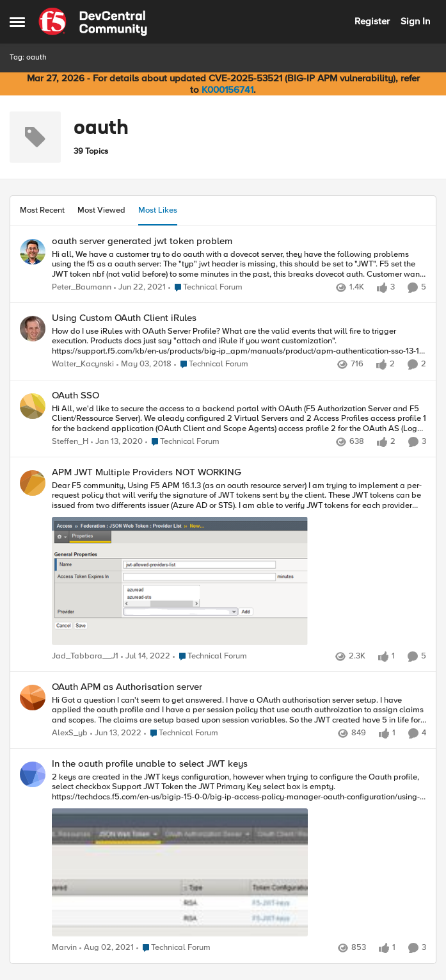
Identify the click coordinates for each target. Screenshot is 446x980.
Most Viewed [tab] (101, 210)
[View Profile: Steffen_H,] (33, 406)
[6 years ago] (117, 442)
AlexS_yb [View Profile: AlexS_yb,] (70, 734)
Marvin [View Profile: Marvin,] (64, 948)
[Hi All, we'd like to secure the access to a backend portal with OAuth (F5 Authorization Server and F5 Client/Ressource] (239, 419)
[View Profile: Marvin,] (33, 774)
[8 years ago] (144, 365)
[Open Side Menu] (17, 22)
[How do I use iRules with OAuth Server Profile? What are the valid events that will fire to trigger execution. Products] (239, 342)
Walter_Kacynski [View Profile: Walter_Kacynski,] (83, 365)
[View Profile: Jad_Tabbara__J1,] (33, 483)
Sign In (415, 21)
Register (372, 21)
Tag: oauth (28, 57)
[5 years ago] (140, 288)
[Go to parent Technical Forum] (205, 288)
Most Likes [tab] (158, 210)
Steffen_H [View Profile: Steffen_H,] (70, 442)
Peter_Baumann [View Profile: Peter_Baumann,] (82, 287)
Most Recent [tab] (42, 210)
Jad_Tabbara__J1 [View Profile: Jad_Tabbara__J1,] (85, 656)
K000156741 (227, 90)
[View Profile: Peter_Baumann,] (33, 252)
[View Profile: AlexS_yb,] (33, 698)
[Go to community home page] (93, 22)
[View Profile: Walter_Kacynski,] (33, 329)
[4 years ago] (146, 657)
